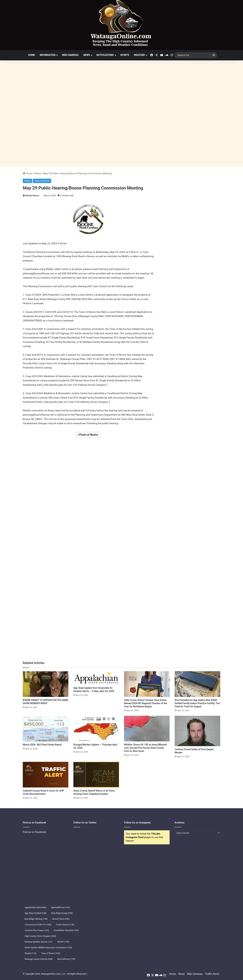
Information (48, 55)
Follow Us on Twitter (85, 823)
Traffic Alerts (212, 974)
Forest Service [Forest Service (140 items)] (65, 925)
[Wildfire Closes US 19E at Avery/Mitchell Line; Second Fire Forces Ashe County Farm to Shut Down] (147, 729)
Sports (125, 55)
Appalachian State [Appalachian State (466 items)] (36, 907)
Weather (139, 55)
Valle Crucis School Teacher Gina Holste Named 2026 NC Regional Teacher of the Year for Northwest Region (146, 703)
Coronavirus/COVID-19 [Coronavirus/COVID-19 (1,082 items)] (38, 925)
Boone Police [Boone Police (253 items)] (61, 919)
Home (32, 55)
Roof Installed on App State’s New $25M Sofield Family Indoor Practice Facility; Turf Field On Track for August (197, 703)
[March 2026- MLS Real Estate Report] (46, 729)
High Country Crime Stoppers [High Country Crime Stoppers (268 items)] (40, 936)
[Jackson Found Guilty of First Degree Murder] (197, 731)
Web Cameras (70, 55)
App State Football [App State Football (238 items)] (36, 913)
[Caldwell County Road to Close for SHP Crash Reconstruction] (46, 775)
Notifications (105, 55)
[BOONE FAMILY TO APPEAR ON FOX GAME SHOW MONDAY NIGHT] (46, 684)
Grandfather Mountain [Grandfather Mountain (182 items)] (66, 930)
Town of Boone (42, 181)
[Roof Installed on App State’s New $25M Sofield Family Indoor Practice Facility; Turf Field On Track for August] (197, 684)
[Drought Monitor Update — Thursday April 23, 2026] (96, 729)
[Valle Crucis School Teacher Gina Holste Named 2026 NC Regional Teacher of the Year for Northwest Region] (147, 684)
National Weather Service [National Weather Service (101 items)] (39, 942)
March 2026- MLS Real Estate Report (42, 745)
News (87, 55)
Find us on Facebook (34, 832)
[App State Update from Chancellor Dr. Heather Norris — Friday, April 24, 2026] (96, 678)
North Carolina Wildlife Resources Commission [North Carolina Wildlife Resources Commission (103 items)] (48, 948)
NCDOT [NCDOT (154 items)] (63, 942)
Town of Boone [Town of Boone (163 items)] (51, 953)
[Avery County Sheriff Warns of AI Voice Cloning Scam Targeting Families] (96, 775)
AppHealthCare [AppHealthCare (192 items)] (61, 907)
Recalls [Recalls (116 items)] (31, 953)
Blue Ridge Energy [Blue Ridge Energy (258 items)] (62, 913)
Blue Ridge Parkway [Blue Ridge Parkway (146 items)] (36, 919)
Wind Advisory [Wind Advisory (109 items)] (66, 959)
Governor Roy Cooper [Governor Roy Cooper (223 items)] (37, 930)
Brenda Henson (32, 196)
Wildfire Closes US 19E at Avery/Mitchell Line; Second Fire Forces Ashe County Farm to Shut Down (145, 748)
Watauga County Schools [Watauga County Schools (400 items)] (39, 959)
